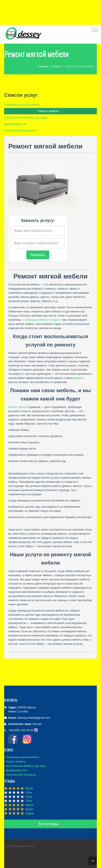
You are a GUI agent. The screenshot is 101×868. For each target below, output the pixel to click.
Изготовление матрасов (20, 130)
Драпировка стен (16, 124)
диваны (79, 378)
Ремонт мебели (48, 111)
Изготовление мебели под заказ (26, 118)
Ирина (29, 805)
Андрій (30, 813)
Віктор (29, 788)
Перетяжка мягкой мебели (22, 105)
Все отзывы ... (50, 824)
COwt (29, 792)
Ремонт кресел (18, 407)
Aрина (29, 809)
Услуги (57, 66)
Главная (43, 66)
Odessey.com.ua (24, 846)
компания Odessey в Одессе (43, 320)
